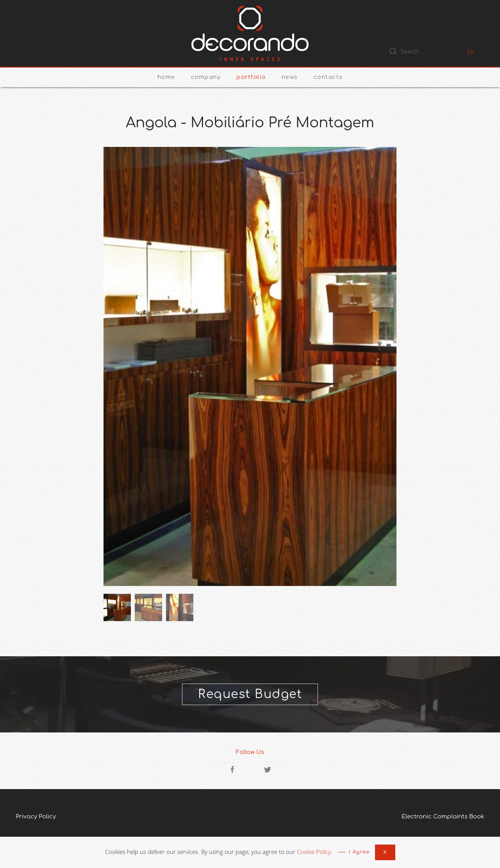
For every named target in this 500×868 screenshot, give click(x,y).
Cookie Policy (314, 852)
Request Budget (250, 694)
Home (166, 77)
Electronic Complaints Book (443, 817)
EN (471, 52)
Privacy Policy (36, 817)
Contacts (328, 77)
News (290, 77)
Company (206, 77)
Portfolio (251, 77)
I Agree (359, 852)
